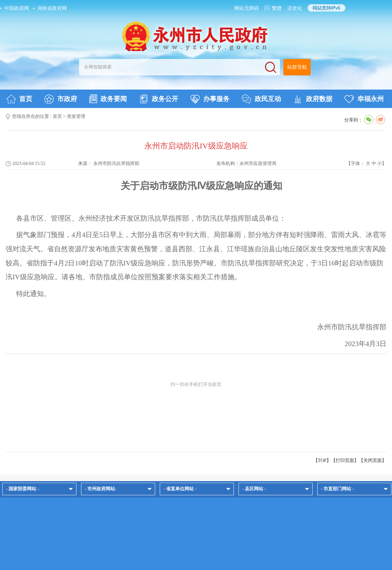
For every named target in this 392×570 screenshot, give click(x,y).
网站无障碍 (247, 8)
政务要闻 (108, 99)
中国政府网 (17, 8)
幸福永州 (364, 99)
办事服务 (210, 99)
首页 (19, 99)
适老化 (295, 8)
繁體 (277, 8)
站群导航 (297, 67)
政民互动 (261, 99)
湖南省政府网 (52, 8)
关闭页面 (373, 461)
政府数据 (313, 99)
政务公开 (159, 99)
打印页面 (345, 461)
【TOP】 (322, 461)
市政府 (61, 99)
